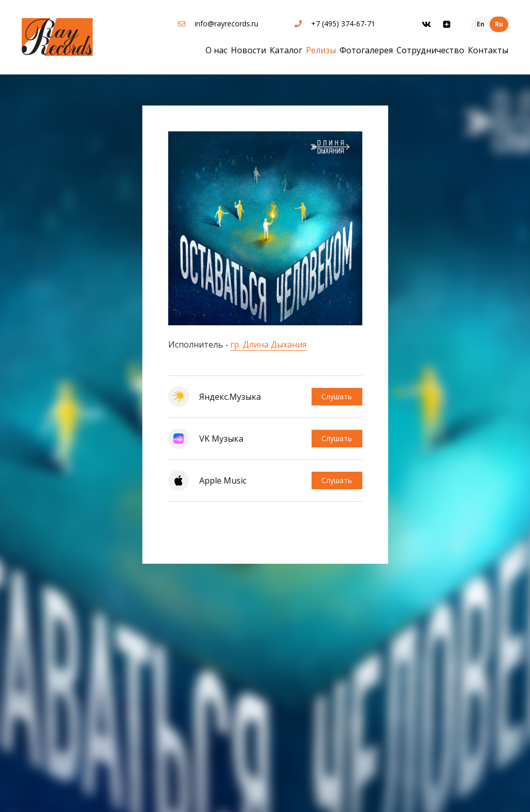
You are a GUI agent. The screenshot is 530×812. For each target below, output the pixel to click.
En (481, 24)
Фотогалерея (366, 50)
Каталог (286, 50)
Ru (499, 24)
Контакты (488, 50)
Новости (248, 50)
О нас (216, 50)
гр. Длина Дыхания (268, 344)
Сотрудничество (430, 50)
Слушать (337, 396)
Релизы (321, 50)
